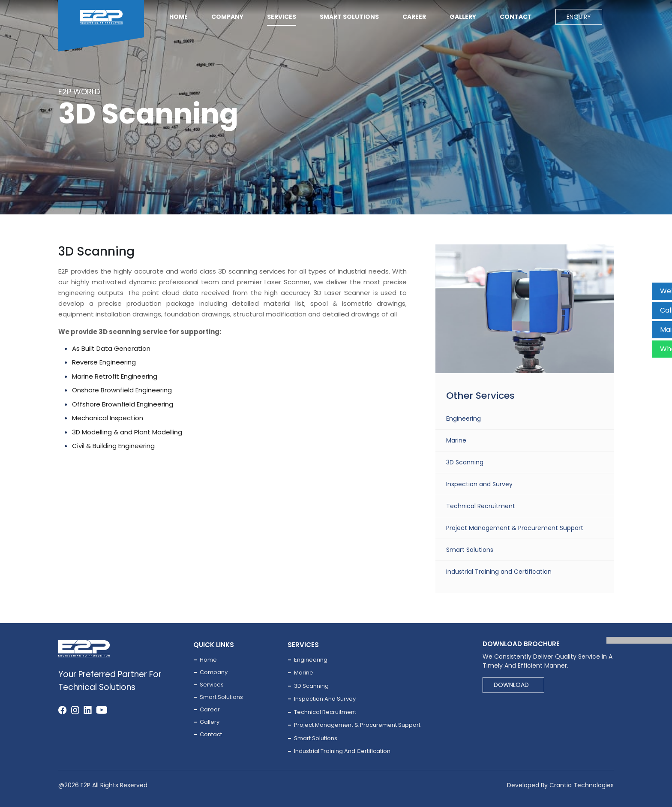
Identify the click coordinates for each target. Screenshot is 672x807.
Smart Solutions (470, 550)
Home (178, 17)
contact (516, 17)
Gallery (463, 17)
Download (511, 685)
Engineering (463, 419)
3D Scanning (465, 462)
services (282, 17)
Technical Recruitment (481, 506)
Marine (456, 440)
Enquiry (579, 17)
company (227, 17)
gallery (210, 722)
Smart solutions (349, 17)
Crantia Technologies (582, 785)
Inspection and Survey (479, 484)
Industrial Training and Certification (499, 572)
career (414, 17)
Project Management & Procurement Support (515, 528)
